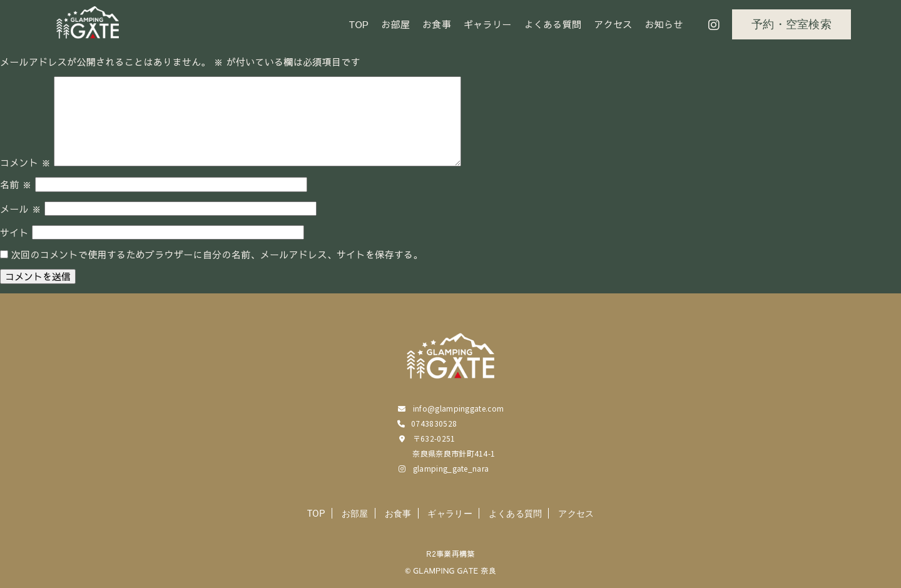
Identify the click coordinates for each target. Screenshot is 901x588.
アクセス (613, 24)
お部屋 (395, 24)
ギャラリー (488, 24)
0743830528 (434, 423)
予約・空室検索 (792, 24)
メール (21, 209)
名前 (16, 184)
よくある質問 (552, 24)
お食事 (437, 24)
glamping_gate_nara (451, 468)
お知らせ (664, 24)
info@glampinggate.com (458, 408)
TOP (359, 24)
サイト (14, 232)
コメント (25, 162)
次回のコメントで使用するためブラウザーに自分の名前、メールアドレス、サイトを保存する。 (217, 254)
